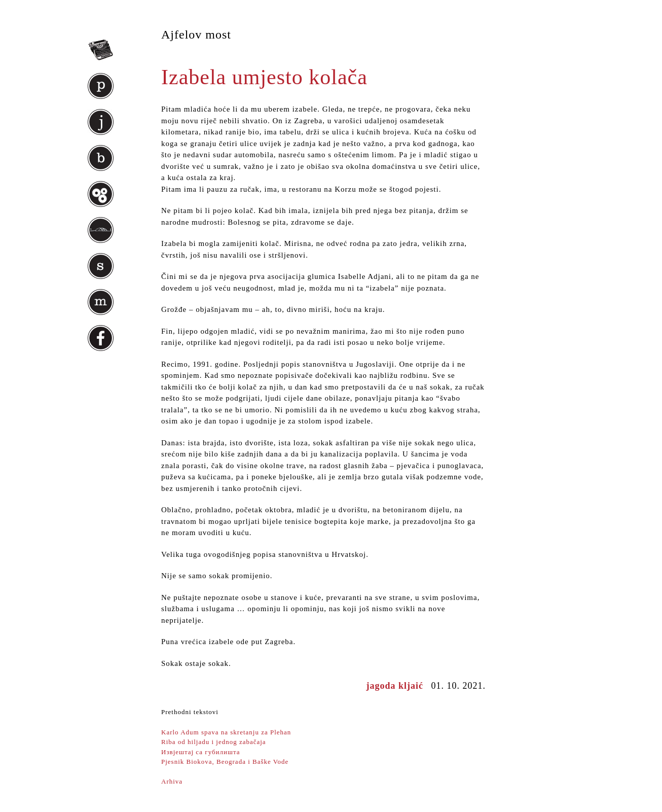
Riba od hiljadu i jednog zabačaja (214, 742)
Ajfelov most (196, 34)
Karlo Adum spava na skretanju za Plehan (226, 732)
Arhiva (172, 781)
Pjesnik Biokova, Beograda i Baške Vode (225, 762)
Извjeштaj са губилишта (201, 752)
